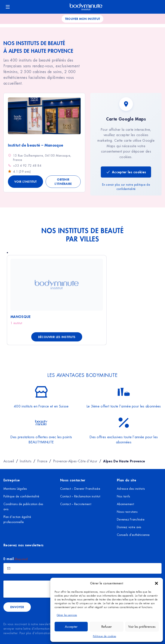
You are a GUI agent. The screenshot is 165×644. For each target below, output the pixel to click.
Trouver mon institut (83, 19)
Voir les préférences (142, 627)
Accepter (71, 627)
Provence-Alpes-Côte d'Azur (75, 461)
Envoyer (17, 607)
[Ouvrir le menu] (8, 7)
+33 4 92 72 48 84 (27, 166)
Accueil (9, 461)
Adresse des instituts (131, 489)
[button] (156, 583)
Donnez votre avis (129, 527)
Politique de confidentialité (21, 496)
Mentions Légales (15, 489)
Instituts (26, 461)
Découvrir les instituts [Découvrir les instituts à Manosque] (57, 337)
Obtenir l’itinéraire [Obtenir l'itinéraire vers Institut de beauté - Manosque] (63, 182)
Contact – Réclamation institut (80, 496)
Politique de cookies (104, 636)
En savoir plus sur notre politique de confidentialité (126, 187)
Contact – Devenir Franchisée (80, 489)
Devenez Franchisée (131, 519)
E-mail (16, 559)
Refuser (107, 627)
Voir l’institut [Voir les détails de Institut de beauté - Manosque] (26, 182)
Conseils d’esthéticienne (133, 535)
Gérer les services (67, 615)
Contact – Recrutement (76, 504)
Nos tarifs (123, 496)
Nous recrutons (127, 512)
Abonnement (125, 504)
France (42, 461)
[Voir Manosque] (57, 285)
